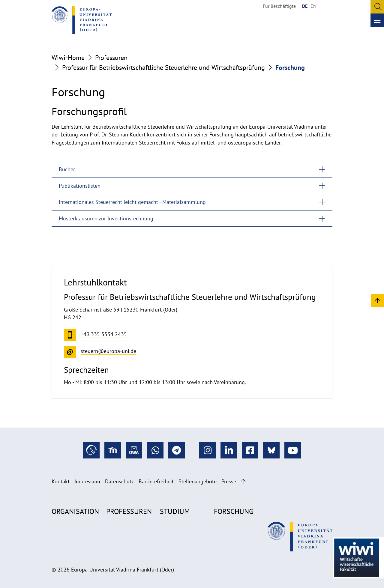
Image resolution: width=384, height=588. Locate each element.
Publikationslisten (80, 186)
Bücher (67, 169)
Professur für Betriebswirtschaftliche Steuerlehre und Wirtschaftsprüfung (163, 67)
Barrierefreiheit (156, 481)
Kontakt (61, 481)
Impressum (87, 481)
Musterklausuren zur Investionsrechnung (106, 218)
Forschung (234, 511)
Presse (229, 481)
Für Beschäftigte (279, 6)
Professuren (111, 58)
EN (313, 6)
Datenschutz (119, 481)
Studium (175, 511)
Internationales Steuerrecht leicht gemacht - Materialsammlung (132, 202)
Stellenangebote (198, 481)
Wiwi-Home (68, 58)
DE (305, 6)
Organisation (75, 511)
